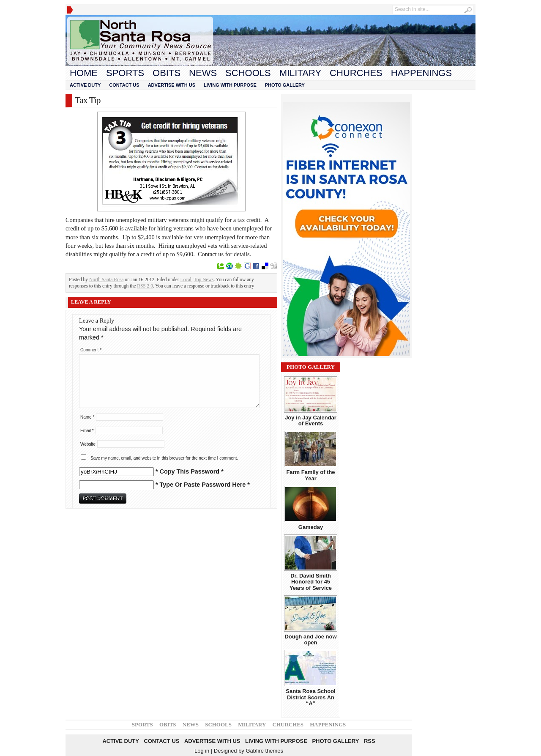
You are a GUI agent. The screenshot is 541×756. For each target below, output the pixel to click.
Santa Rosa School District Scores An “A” (310, 697)
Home (84, 73)
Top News (204, 279)
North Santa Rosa (106, 279)
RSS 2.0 (145, 286)
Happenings (421, 73)
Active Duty (85, 85)
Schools (248, 73)
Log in (202, 751)
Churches (356, 73)
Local (186, 279)
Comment (91, 350)
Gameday (311, 527)
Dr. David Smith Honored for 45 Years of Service (311, 582)
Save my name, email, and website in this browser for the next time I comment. (164, 458)
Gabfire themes (264, 751)
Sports (125, 73)
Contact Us (124, 85)
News (203, 73)
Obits (167, 73)
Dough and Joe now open (310, 640)
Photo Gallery (285, 85)
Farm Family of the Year (310, 475)
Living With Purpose (230, 85)
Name (87, 417)
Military (300, 73)
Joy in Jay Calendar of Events (311, 420)
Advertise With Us (172, 85)
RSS (370, 741)
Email (87, 431)
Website (88, 444)
